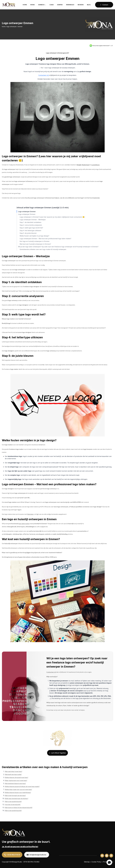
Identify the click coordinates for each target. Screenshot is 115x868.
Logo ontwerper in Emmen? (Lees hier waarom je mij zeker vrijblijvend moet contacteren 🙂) (52, 217)
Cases (52, 5)
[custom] (102, 856)
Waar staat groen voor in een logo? (16, 780)
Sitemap (87, 862)
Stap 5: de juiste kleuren (28, 233)
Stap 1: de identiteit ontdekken (31, 222)
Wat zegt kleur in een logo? (14, 771)
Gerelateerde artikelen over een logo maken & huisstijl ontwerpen (43, 249)
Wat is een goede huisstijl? (13, 801)
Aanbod (41, 5)
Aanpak (60, 5)
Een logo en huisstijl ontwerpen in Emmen (35, 241)
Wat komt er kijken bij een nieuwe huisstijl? (19, 807)
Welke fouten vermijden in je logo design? (34, 236)
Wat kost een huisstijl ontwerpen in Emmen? (35, 244)
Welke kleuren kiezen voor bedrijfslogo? (18, 792)
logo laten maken (24, 524)
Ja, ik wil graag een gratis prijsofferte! (20, 847)
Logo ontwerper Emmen (27, 212)
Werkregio (70, 5)
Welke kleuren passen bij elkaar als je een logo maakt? (22, 786)
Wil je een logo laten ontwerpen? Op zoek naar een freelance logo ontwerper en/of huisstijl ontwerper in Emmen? (58, 247)
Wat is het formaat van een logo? (15, 795)
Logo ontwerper (12, 26)
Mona (32, 5)
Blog (89, 5)
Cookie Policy (96, 862)
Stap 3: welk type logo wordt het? (31, 228)
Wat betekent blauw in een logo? (15, 783)
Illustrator (30, 514)
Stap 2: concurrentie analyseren (31, 225)
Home (25, 5)
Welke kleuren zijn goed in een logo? (17, 777)
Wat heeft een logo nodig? (13, 774)
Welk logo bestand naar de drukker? (17, 798)
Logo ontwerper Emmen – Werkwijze (33, 220)
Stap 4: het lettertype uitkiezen (30, 231)
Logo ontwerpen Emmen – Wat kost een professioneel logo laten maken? (45, 239)
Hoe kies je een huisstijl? (13, 804)
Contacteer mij (44, 75)
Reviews (81, 5)
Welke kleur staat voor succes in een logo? (18, 789)
